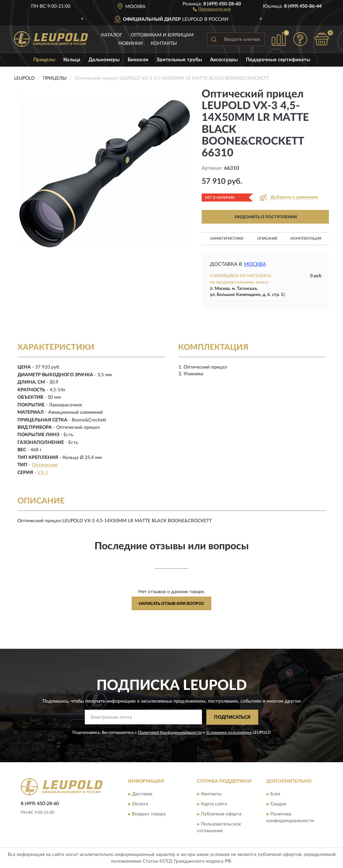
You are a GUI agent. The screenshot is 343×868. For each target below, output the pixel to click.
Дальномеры (104, 60)
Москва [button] (255, 264)
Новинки (130, 44)
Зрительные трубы (179, 60)
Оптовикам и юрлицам (162, 35)
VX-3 (43, 473)
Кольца (72, 60)
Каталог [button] (112, 35)
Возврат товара (149, 814)
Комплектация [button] (306, 239)
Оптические (45, 465)
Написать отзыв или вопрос (171, 604)
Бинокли (138, 60)
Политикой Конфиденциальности (170, 732)
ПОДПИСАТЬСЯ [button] (232, 717)
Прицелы (44, 60)
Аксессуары (224, 60)
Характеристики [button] (227, 239)
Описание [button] (267, 239)
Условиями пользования (229, 732)
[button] (212, 9)
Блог (276, 794)
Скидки (278, 804)
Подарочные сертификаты (278, 60)
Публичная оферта (221, 814)
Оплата (140, 804)
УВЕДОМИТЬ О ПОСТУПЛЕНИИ (265, 217)
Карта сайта (214, 804)
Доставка (142, 794)
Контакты (164, 44)
